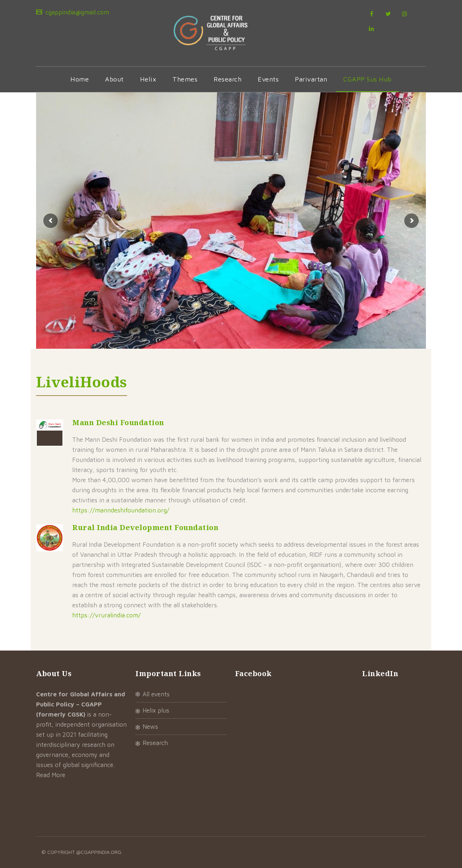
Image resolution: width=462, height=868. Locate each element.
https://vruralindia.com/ (106, 615)
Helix (148, 79)
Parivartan (311, 79)
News (150, 727)
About (114, 79)
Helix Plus (156, 710)
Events (268, 79)
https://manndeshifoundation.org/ (121, 510)
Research (228, 79)
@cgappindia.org (99, 852)
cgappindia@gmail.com (76, 12)
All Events (156, 694)
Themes (185, 79)
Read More (51, 775)
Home (80, 79)
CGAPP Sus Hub (367, 79)
